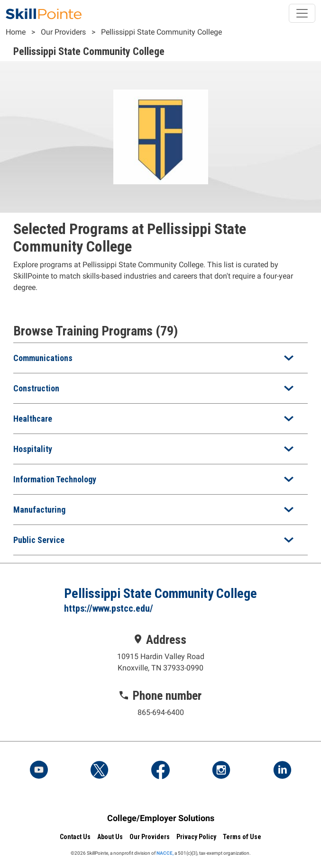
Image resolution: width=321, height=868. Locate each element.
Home (16, 32)
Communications (43, 358)
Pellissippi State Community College (161, 32)
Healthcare (33, 419)
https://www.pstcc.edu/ (109, 608)
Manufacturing (39, 510)
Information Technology (55, 479)
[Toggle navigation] (302, 13)
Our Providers (63, 32)
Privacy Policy (196, 837)
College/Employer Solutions (161, 818)
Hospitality (33, 449)
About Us (110, 837)
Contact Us (75, 837)
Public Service (39, 540)
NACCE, (165, 853)
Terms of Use (242, 837)
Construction (36, 388)
